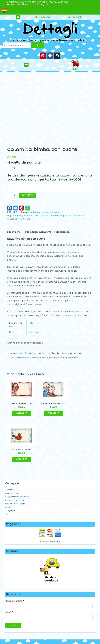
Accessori (10, 443)
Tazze (8, 468)
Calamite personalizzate (46, 212)
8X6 (31, 323)
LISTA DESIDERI (43, 17)
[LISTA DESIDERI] (34, 17)
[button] (17, 17)
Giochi (8, 461)
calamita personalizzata (25, 216)
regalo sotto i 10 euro (19, 219)
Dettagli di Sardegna (15, 457)
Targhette (10, 464)
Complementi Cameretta (17, 450)
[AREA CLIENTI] (68, 17)
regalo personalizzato (72, 216)
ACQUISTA (27, 195)
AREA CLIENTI (76, 17)
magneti (54, 216)
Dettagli (44, 216)
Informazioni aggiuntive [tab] (37, 232)
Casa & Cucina (12, 447)
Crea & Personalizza (15, 454)
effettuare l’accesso (29, 358)
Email (9, 565)
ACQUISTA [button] (21, 411)
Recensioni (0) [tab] (62, 232)
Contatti (83, 600)
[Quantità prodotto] (14, 195)
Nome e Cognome (15, 554)
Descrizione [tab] (14, 232)
